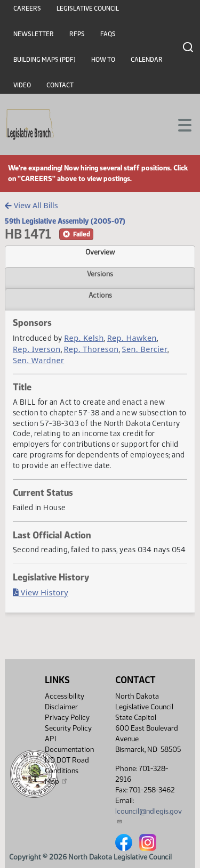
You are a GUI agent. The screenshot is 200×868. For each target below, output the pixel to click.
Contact (60, 85)
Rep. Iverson (37, 349)
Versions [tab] (100, 274)
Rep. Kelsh (84, 338)
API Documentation (69, 744)
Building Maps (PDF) (45, 60)
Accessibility (65, 696)
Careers (27, 9)
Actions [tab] (100, 295)
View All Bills (31, 205)
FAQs (108, 34)
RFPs (77, 34)
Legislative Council (88, 9)
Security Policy (68, 728)
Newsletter (34, 34)
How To (103, 60)
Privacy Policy (67, 718)
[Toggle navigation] (179, 124)
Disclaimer (61, 707)
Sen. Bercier (145, 349)
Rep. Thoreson (91, 349)
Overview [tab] (100, 252)
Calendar (147, 60)
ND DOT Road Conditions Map (67, 771)
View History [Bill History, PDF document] (41, 592)
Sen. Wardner (39, 360)
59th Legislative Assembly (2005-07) (65, 221)
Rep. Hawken (132, 338)
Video (22, 85)
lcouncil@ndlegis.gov (149, 816)
